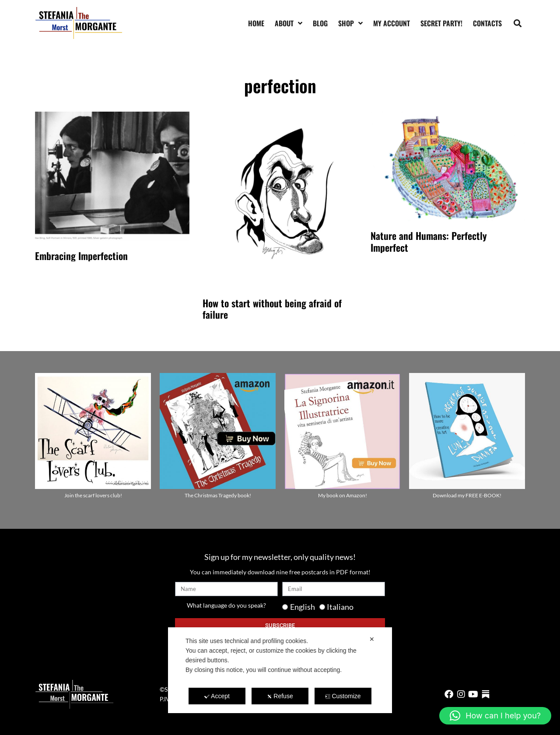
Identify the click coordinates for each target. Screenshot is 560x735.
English (303, 607)
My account (392, 23)
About (289, 23)
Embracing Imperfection (81, 256)
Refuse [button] (280, 696)
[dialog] (280, 670)
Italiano (340, 607)
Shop (350, 23)
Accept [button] (217, 696)
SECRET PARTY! (441, 23)
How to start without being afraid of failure (272, 309)
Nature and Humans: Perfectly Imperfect (429, 241)
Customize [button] (343, 696)
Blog (320, 23)
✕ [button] (372, 639)
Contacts (487, 23)
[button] (518, 23)
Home (256, 23)
